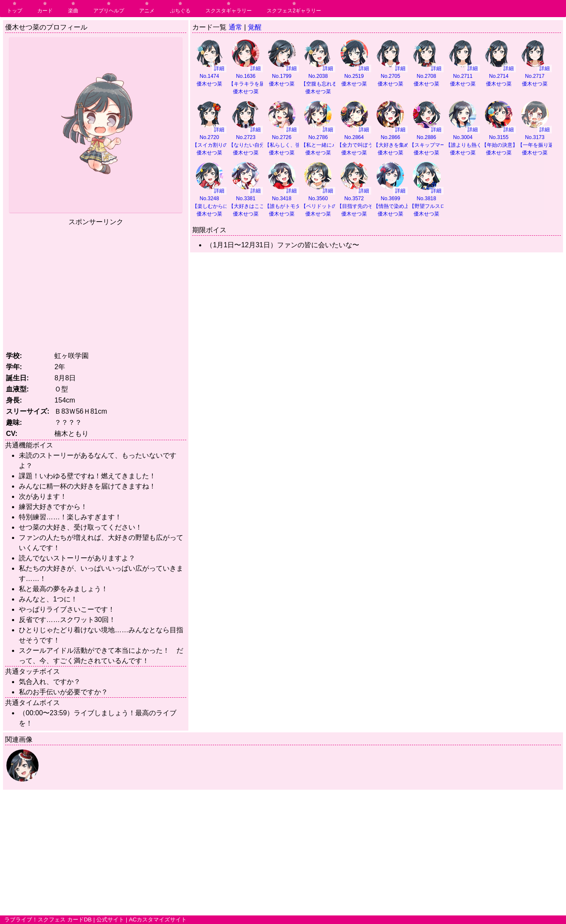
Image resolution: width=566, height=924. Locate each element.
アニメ (147, 11)
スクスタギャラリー (229, 11)
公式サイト (110, 920)
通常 (235, 27)
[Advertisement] (96, 287)
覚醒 (255, 27)
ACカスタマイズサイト (158, 920)
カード (45, 11)
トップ (15, 11)
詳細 (219, 68)
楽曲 (73, 11)
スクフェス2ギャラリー (294, 11)
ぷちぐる (180, 11)
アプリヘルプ (109, 11)
